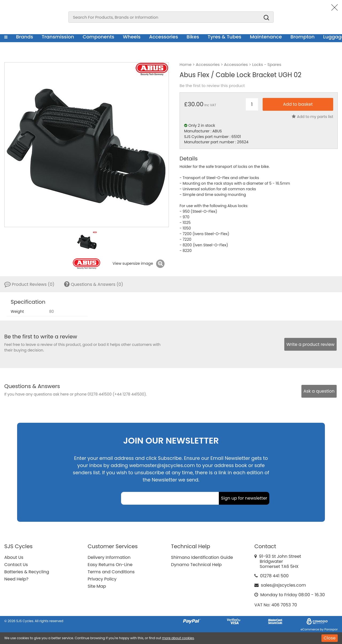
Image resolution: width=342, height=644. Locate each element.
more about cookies (178, 638)
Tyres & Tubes (224, 37)
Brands (25, 37)
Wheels (132, 37)
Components (98, 37)
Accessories (164, 37)
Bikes (193, 37)
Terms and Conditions (111, 572)
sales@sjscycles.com (283, 585)
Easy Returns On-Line (110, 565)
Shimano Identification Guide (202, 557)
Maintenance (266, 37)
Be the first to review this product (212, 86)
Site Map (97, 586)
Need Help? (16, 579)
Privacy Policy (102, 579)
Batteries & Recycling (27, 572)
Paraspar (331, 629)
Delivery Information (109, 557)
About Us (14, 557)
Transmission (58, 37)
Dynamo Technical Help (196, 565)
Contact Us (16, 565)
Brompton (303, 37)
